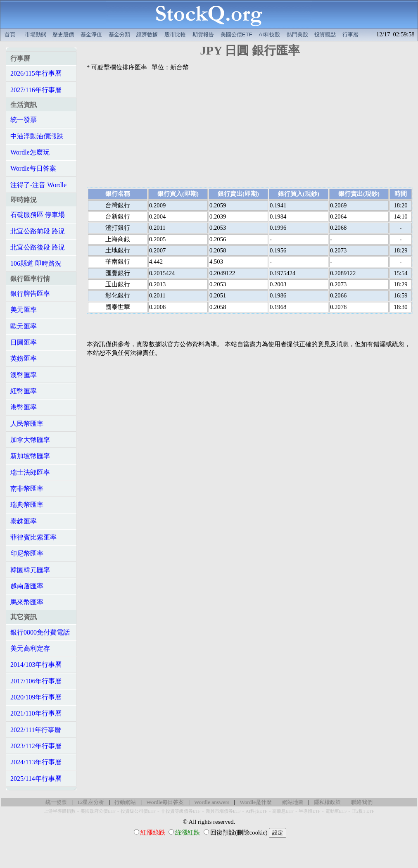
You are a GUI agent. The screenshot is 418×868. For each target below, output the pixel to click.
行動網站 (125, 802)
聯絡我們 (362, 802)
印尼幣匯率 (27, 553)
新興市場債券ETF (223, 811)
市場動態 (36, 34)
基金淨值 (91, 34)
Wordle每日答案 (33, 168)
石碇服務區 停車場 (38, 215)
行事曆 (350, 34)
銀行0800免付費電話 (40, 632)
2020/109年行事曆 (36, 697)
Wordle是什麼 (256, 802)
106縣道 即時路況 (36, 263)
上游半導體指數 (60, 811)
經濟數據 (147, 34)
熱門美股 (297, 34)
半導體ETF (309, 811)
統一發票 (24, 120)
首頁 (10, 34)
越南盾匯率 (27, 586)
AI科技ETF (256, 811)
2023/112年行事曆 (36, 746)
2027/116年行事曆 (36, 90)
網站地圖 (293, 802)
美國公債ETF (236, 34)
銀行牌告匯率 (30, 294)
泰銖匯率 (24, 521)
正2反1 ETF (363, 811)
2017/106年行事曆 (36, 681)
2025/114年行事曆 (36, 779)
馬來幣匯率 (27, 602)
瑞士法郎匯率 (30, 472)
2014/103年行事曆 (36, 665)
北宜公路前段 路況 (38, 231)
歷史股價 (63, 34)
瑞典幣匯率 (27, 505)
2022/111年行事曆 (36, 730)
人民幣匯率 (27, 424)
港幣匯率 (24, 407)
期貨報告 (203, 34)
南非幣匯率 (27, 489)
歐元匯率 (24, 326)
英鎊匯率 (24, 358)
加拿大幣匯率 (30, 440)
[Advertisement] (250, 130)
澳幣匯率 (24, 375)
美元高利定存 (30, 648)
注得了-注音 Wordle (38, 185)
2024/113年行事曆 (36, 762)
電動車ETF (336, 811)
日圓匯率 (24, 342)
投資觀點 (325, 34)
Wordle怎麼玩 (30, 152)
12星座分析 (91, 802)
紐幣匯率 (24, 391)
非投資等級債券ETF (181, 811)
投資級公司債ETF (138, 811)
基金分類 (119, 34)
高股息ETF (283, 811)
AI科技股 (269, 34)
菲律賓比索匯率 (33, 537)
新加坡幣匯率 (30, 456)
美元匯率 (24, 310)
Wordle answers (212, 802)
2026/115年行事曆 (36, 73)
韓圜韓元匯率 (30, 570)
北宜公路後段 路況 (38, 247)
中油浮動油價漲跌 (37, 136)
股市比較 (175, 34)
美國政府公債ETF (98, 811)
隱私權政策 (327, 802)
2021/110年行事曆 (36, 713)
